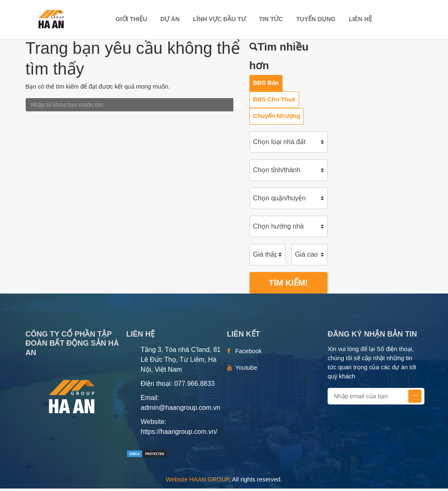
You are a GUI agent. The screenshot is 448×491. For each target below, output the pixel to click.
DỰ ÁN (170, 19)
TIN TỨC (271, 19)
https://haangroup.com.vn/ (179, 434)
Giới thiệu (131, 19)
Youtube (246, 370)
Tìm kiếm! (288, 285)
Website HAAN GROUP (198, 482)
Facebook (249, 354)
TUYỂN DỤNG (316, 19)
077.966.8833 (194, 386)
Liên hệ (360, 19)
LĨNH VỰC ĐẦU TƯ (219, 19)
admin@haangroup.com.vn (180, 410)
